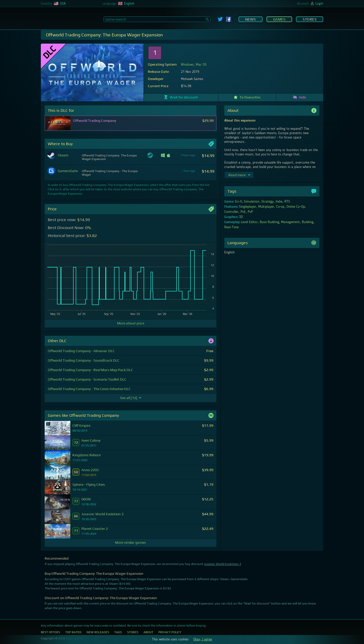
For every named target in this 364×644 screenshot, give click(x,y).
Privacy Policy (170, 632)
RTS (287, 202)
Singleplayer (248, 207)
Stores (310, 19)
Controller (231, 212)
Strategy (267, 202)
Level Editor (249, 222)
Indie (279, 202)
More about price (131, 323)
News (251, 19)
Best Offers (50, 632)
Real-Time (232, 227)
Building (308, 222)
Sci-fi (238, 202)
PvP (250, 212)
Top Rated (73, 632)
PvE (243, 212)
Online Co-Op (296, 207)
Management (290, 222)
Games (279, 19)
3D (241, 217)
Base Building (270, 222)
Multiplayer (266, 207)
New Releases (98, 632)
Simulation (252, 202)
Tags (118, 632)
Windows (187, 65)
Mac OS (201, 65)
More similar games (131, 542)
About (148, 632)
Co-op (280, 207)
